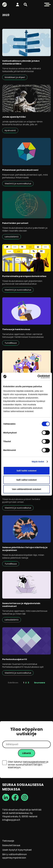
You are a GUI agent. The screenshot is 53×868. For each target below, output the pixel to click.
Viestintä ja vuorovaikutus (18, 184)
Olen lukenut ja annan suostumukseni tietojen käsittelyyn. (28, 765)
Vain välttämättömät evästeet (27, 489)
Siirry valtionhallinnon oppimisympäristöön (14, 856)
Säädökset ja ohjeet (15, 77)
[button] (25, 5)
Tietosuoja (8, 841)
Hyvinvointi (10, 130)
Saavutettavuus (11, 845)
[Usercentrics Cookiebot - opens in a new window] (38, 377)
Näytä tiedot (38, 462)
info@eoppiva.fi (11, 820)
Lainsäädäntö (12, 237)
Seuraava (40, 683)
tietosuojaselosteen (34, 762)
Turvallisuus (11, 343)
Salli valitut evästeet (26, 480)
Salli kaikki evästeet (26, 471)
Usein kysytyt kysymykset (17, 850)
